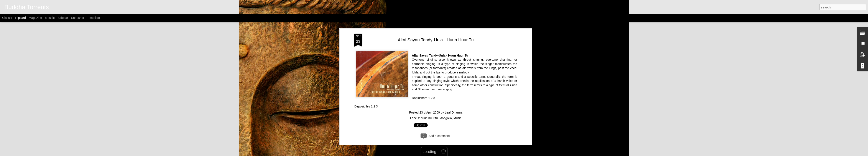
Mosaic (50, 18)
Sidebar (63, 18)
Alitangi (439, 154)
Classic (7, 18)
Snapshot (78, 18)
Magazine (35, 18)
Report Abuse (475, 154)
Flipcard (20, 18)
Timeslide (93, 18)
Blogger (462, 154)
